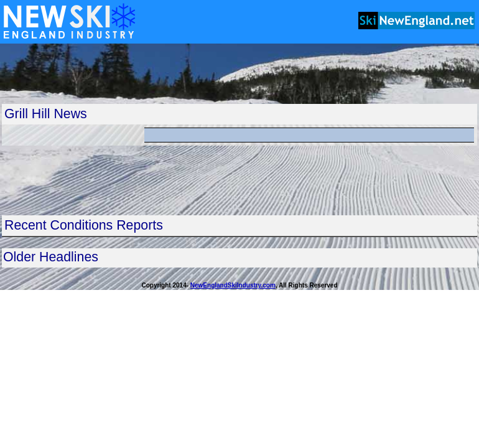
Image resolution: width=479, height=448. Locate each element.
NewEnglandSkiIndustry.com (233, 285)
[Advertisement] (240, 73)
